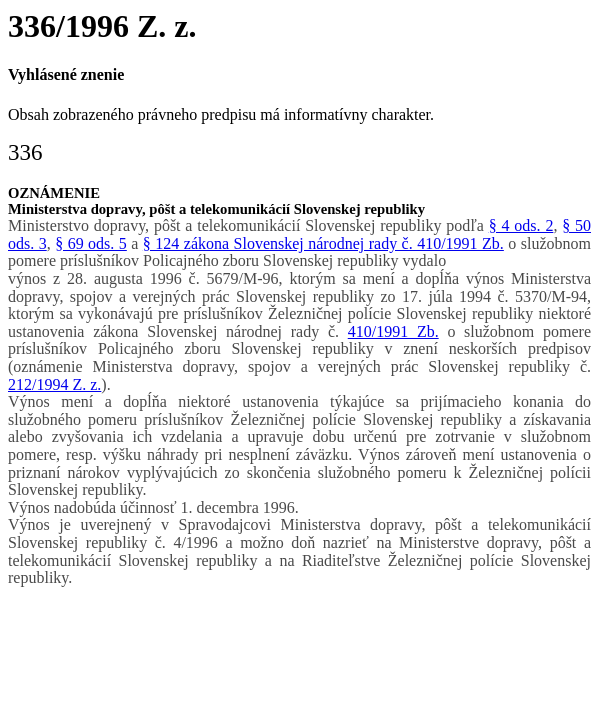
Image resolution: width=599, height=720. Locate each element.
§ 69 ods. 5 (91, 243)
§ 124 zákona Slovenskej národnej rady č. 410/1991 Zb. (323, 243)
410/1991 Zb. (393, 331)
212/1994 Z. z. (54, 384)
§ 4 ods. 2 (521, 225)
